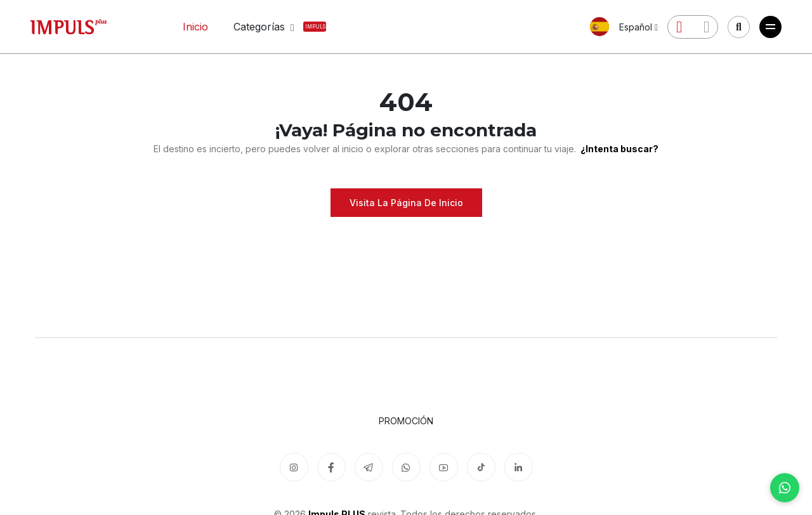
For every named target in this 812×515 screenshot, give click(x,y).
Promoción (406, 421)
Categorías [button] (267, 27)
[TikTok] (481, 467)
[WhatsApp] (785, 488)
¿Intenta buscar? (619, 149)
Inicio (195, 27)
